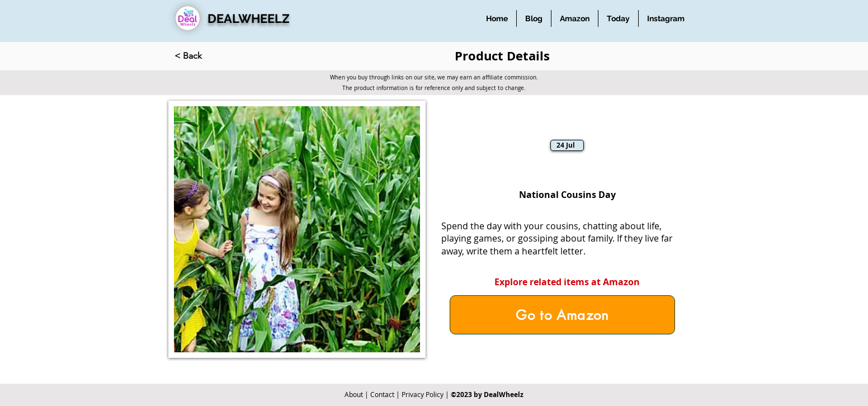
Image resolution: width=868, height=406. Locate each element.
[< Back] (211, 56)
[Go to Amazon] (562, 315)
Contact (382, 394)
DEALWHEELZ (249, 18)
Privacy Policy (423, 394)
